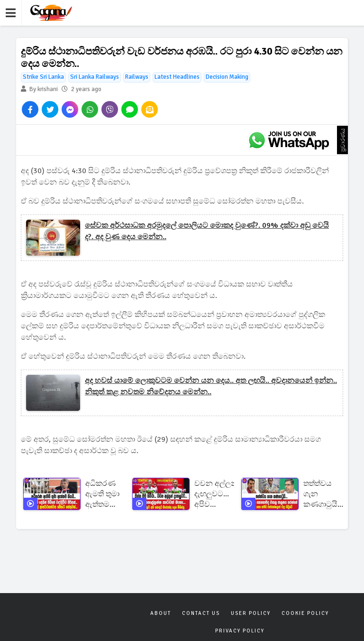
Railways (137, 77)
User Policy (251, 613)
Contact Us (201, 613)
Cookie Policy (305, 613)
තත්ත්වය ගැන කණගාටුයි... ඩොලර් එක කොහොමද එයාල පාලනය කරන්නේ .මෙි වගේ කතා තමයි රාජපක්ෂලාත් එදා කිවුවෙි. (325, 494)
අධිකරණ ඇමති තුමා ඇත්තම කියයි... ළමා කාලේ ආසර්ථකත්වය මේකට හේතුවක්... (109, 494)
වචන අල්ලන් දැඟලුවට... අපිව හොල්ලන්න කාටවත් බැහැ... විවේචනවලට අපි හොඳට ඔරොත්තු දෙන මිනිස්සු (218, 494)
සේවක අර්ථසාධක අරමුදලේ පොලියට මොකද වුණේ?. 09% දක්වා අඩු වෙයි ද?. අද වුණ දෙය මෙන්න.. (207, 231)
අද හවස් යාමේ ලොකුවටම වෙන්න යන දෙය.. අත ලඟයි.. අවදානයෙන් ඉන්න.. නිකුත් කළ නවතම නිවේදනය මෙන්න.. (211, 386)
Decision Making (227, 77)
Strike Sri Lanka (43, 77)
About (161, 613)
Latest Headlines (177, 77)
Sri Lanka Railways (95, 77)
